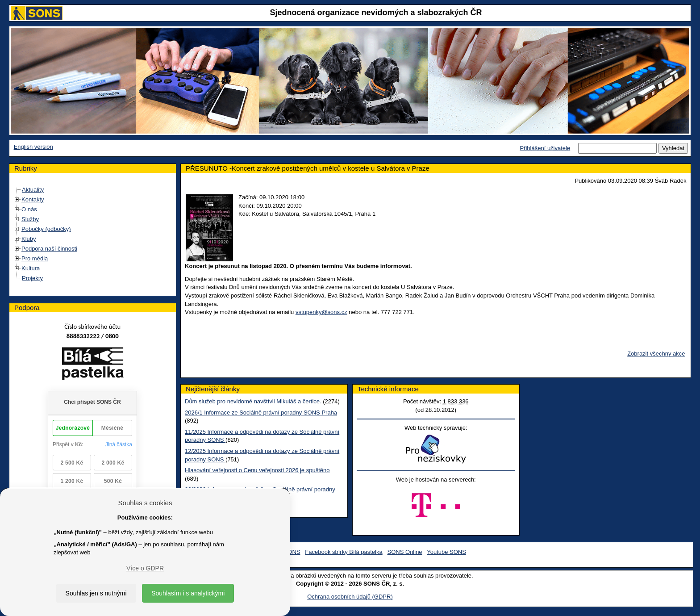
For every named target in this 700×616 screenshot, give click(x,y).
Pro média (35, 258)
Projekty (32, 278)
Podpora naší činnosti (49, 249)
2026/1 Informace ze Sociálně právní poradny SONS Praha (261, 413)
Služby (30, 219)
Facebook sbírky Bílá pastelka (344, 552)
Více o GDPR (145, 568)
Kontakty (33, 199)
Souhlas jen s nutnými (96, 593)
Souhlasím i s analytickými (188, 593)
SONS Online (405, 552)
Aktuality (33, 190)
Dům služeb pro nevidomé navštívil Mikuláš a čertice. (254, 401)
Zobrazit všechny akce (656, 354)
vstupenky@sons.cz (321, 312)
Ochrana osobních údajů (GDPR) (350, 597)
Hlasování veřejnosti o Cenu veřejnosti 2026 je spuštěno (257, 470)
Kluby (29, 239)
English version (33, 147)
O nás (29, 209)
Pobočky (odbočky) (46, 229)
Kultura (31, 268)
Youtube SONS (446, 552)
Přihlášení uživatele (545, 148)
